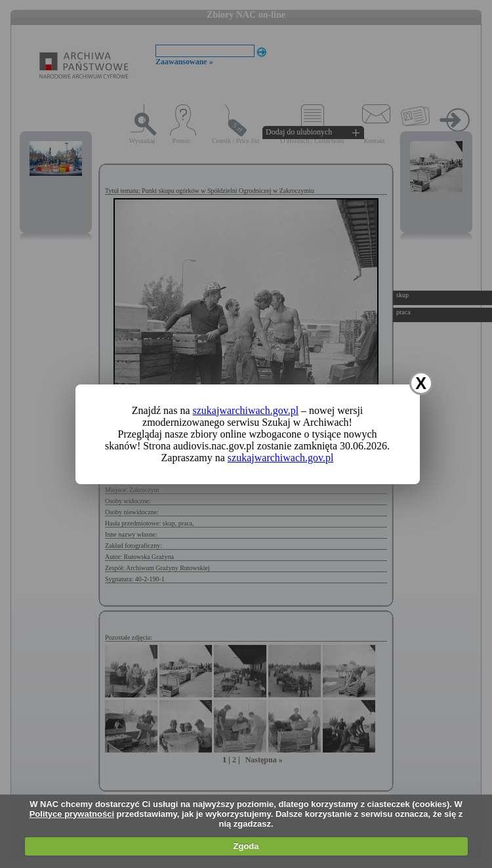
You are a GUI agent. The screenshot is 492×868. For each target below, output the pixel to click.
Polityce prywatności (72, 814)
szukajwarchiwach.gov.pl (246, 410)
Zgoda (246, 846)
